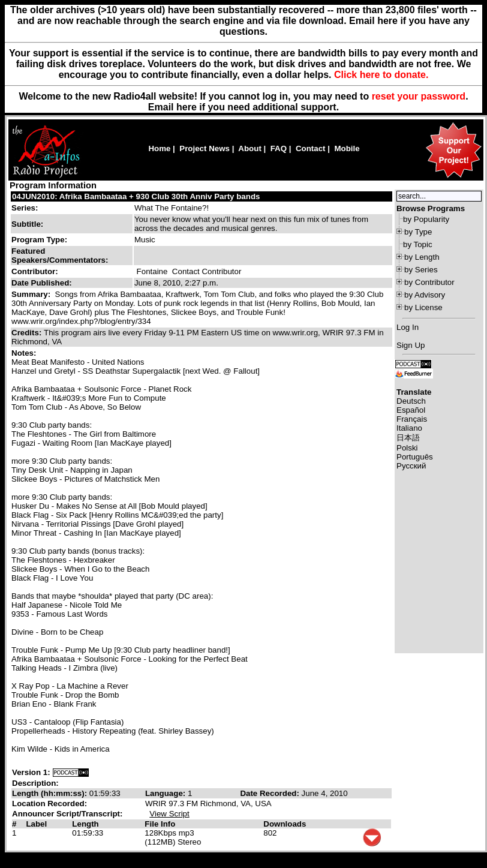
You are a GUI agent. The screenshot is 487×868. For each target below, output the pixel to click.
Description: (35, 783)
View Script (169, 814)
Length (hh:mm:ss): (51, 793)
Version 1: (31, 772)
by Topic (418, 244)
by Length (422, 257)
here (187, 107)
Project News (205, 148)
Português (415, 457)
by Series (421, 270)
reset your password (419, 96)
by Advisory (425, 295)
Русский (411, 466)
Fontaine (152, 271)
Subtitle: (27, 224)
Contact (311, 148)
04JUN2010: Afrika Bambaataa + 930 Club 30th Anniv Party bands (136, 196)
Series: (25, 208)
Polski (407, 448)
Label (36, 824)
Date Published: (42, 283)
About (250, 148)
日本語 (408, 438)
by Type (418, 232)
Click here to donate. (381, 75)
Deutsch (411, 401)
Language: (166, 793)
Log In (408, 327)
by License (423, 307)
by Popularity (426, 219)
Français (412, 419)
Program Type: (39, 240)
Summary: (32, 294)
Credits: (28, 333)
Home (159, 148)
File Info (160, 824)
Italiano (409, 428)
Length (85, 824)
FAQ (279, 148)
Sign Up (411, 345)
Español (411, 410)
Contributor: (35, 271)
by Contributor (429, 282)
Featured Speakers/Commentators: (60, 256)
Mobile (347, 148)
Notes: (25, 353)
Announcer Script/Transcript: (67, 814)
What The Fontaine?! (172, 208)
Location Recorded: (49, 804)
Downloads (285, 824)
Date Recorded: (270, 793)
